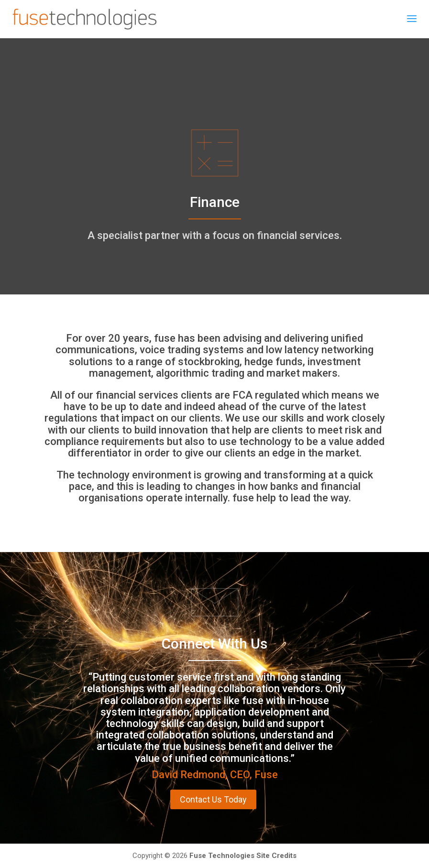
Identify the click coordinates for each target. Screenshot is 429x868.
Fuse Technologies (222, 856)
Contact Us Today (213, 799)
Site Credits (276, 856)
